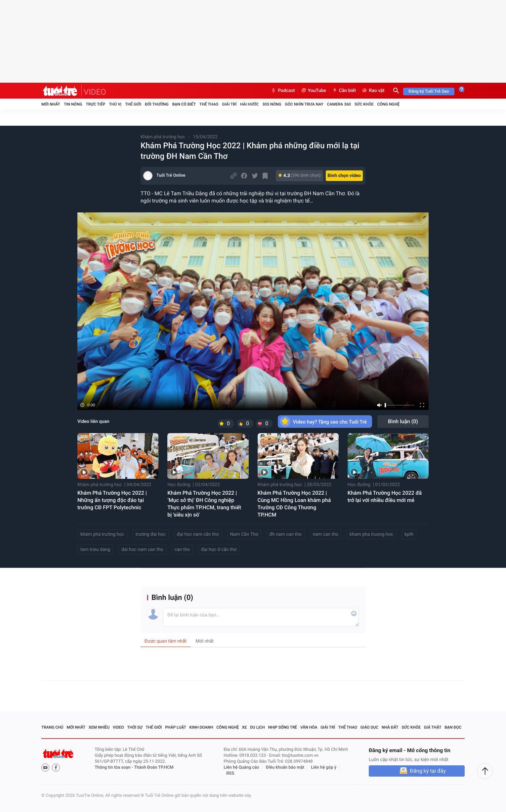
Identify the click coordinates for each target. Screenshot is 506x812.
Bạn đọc (453, 727)
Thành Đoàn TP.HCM (154, 767)
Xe (244, 727)
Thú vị (115, 104)
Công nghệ (388, 104)
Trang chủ (52, 727)
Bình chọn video (344, 176)
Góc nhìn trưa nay (304, 104)
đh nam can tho (286, 534)
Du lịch (257, 727)
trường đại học (151, 534)
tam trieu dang (95, 550)
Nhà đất (390, 727)
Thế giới (133, 104)
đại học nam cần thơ (198, 534)
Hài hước (249, 104)
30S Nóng (272, 104)
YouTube (313, 91)
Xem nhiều (99, 727)
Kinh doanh (201, 727)
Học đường (179, 485)
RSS (230, 773)
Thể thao (209, 104)
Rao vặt (373, 91)
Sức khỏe (364, 104)
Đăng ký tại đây (428, 771)
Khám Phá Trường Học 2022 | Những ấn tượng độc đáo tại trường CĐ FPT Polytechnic (112, 500)
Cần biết (344, 91)
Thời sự (135, 727)
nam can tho (326, 534)
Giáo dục (369, 727)
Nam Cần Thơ (244, 534)
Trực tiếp (96, 104)
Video (118, 727)
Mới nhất (51, 104)
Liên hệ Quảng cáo (241, 767)
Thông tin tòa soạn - (114, 767)
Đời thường (157, 104)
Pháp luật (176, 727)
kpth (409, 534)
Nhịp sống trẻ (283, 727)
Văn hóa (309, 727)
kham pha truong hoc (371, 534)
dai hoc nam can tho (142, 550)
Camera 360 (339, 104)
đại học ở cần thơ (219, 550)
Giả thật (433, 727)
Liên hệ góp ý (324, 767)
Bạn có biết (184, 104)
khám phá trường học (102, 534)
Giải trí (229, 104)
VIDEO (95, 92)
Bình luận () (403, 421)
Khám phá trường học (163, 137)
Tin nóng (73, 104)
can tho (182, 550)
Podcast (283, 91)
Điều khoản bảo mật (285, 767)
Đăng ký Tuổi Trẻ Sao (429, 91)
